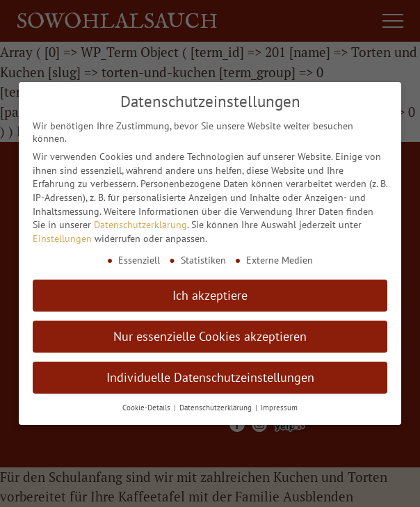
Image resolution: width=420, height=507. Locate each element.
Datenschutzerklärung (140, 225)
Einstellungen (62, 239)
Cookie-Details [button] (147, 408)
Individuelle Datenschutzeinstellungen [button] (210, 377)
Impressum (279, 408)
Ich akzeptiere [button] (210, 295)
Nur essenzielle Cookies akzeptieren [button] (210, 336)
